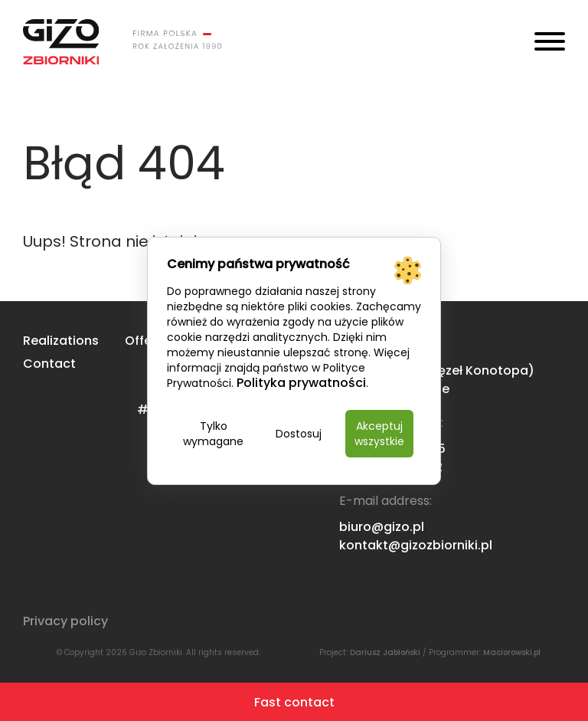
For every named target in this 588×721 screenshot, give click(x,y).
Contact (49, 364)
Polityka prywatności (301, 383)
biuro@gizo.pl (382, 527)
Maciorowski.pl (512, 652)
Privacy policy (65, 621)
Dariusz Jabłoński (385, 652)
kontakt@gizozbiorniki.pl (416, 545)
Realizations (61, 341)
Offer (140, 341)
